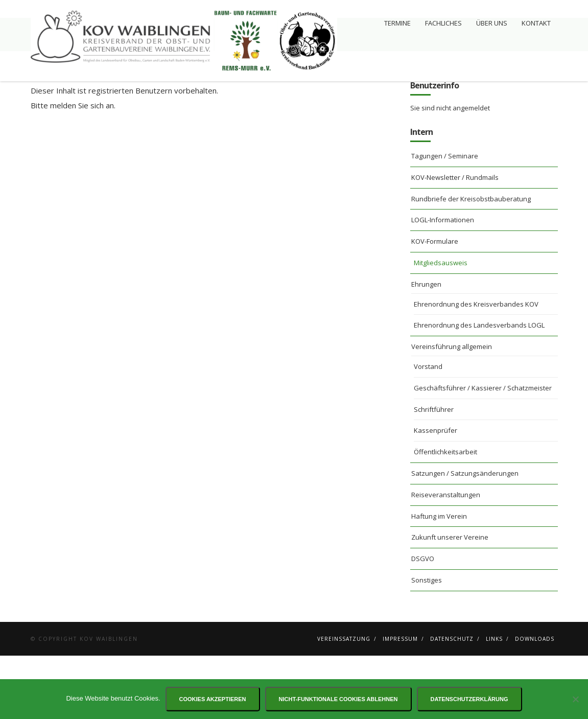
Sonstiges (427, 643)
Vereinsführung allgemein (452, 410)
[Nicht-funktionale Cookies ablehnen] (575, 699)
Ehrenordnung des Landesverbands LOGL (479, 388)
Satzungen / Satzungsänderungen (465, 537)
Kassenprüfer (436, 494)
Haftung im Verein (439, 579)
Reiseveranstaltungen (446, 558)
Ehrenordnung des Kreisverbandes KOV (476, 367)
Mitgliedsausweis (441, 326)
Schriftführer (434, 473)
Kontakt (536, 23)
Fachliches (443, 23)
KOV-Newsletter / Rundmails (455, 241)
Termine (397, 23)
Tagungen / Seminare (445, 219)
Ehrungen (426, 347)
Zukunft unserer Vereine (450, 600)
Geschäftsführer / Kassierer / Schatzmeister (483, 451)
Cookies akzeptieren (213, 699)
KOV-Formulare (435, 305)
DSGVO (423, 622)
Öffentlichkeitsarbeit (445, 515)
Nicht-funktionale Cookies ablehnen (338, 699)
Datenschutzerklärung (469, 699)
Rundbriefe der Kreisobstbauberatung (471, 262)
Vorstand (428, 430)
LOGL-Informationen (443, 283)
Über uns (492, 23)
